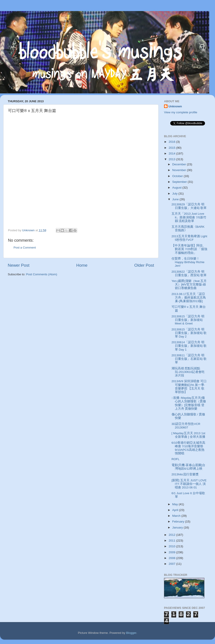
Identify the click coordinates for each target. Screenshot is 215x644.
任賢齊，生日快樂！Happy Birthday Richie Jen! (188, 262)
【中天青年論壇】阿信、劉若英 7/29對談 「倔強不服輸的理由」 (189, 249)
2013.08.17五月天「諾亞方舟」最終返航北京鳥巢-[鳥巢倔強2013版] (189, 298)
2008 (172, 558)
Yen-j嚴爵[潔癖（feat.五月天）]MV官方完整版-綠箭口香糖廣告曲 (189, 284)
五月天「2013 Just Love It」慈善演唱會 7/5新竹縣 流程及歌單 (189, 217)
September (180, 182)
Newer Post (19, 265)
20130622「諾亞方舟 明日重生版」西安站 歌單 (189, 273)
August (177, 188)
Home (82, 265)
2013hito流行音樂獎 (185, 474)
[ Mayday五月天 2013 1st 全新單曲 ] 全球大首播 (188, 435)
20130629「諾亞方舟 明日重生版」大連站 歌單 (189, 206)
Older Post (144, 265)
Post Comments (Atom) (42, 274)
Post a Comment (25, 248)
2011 (172, 541)
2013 (172, 159)
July (175, 194)
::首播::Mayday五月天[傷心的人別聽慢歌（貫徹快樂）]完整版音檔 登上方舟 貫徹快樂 (189, 403)
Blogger (131, 633)
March (177, 516)
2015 (172, 148)
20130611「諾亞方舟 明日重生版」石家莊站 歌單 (189, 359)
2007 (172, 564)
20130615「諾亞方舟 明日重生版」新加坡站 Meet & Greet (188, 320)
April (176, 510)
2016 (172, 142)
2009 (172, 552)
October (178, 176)
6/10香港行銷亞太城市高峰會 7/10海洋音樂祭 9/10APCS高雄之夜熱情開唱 (188, 448)
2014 (172, 153)
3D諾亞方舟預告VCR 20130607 (186, 426)
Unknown (175, 106)
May (175, 504)
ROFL (176, 459)
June (176, 199)
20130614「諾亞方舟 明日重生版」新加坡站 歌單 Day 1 (189, 346)
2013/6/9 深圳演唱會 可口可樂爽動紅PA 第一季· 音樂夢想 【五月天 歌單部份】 (189, 387)
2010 (172, 546)
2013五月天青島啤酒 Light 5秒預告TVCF (189, 238)
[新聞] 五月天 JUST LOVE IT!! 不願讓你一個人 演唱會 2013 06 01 (189, 484)
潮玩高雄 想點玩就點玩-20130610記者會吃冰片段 (188, 372)
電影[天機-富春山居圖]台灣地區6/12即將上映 (188, 467)
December (180, 164)
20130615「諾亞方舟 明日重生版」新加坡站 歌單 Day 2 (189, 333)
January (178, 527)
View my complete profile (181, 112)
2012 (172, 535)
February (179, 522)
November (180, 170)
